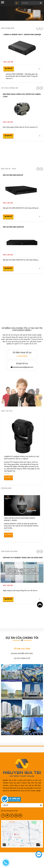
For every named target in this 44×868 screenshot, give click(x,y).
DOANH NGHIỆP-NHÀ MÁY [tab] (22, 653)
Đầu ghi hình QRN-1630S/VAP (13, 227)
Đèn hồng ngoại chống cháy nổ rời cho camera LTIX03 (22, 95)
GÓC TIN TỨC (7, 411)
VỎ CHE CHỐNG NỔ (10, 88)
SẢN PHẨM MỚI (8, 28)
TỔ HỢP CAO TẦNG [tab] (22, 649)
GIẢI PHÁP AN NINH (9, 551)
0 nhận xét (7, 473)
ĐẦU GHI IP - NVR (8, 169)
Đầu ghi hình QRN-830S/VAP (13, 175)
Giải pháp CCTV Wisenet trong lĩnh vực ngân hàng (23, 558)
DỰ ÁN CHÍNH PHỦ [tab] (22, 658)
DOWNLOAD (6, 488)
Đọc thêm (8, 477)
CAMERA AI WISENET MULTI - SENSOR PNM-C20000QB (22, 35)
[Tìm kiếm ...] (32, 3)
